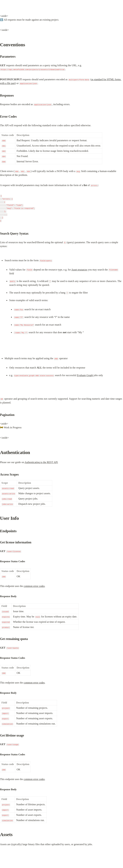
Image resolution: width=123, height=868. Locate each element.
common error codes (34, 586)
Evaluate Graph (85, 375)
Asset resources (79, 270)
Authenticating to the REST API (41, 462)
